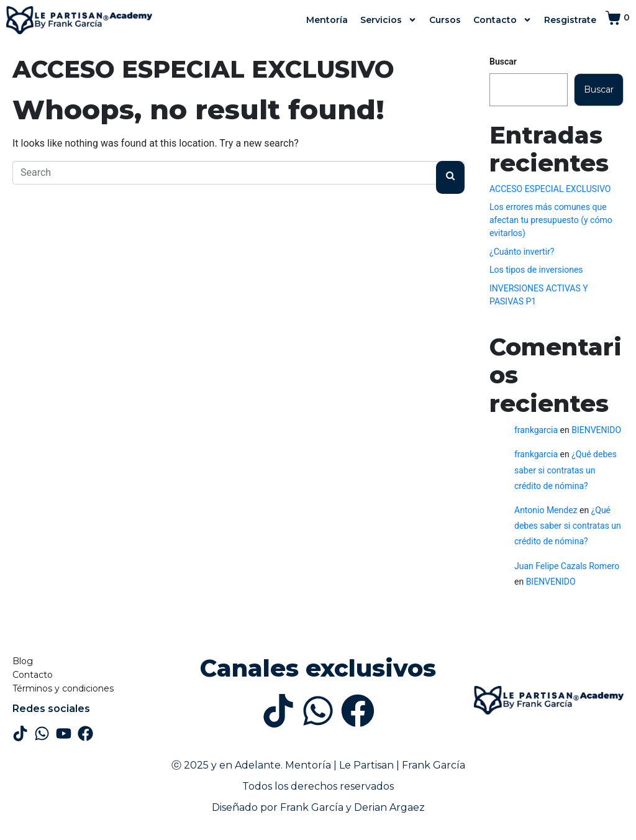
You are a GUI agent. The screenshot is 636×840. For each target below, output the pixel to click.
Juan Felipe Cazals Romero (567, 566)
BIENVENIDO (596, 430)
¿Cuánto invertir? (522, 252)
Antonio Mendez (546, 510)
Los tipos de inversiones (536, 270)
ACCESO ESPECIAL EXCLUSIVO (203, 69)
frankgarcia (536, 430)
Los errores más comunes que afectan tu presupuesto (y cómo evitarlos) (551, 220)
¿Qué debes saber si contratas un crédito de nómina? (566, 470)
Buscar (503, 62)
